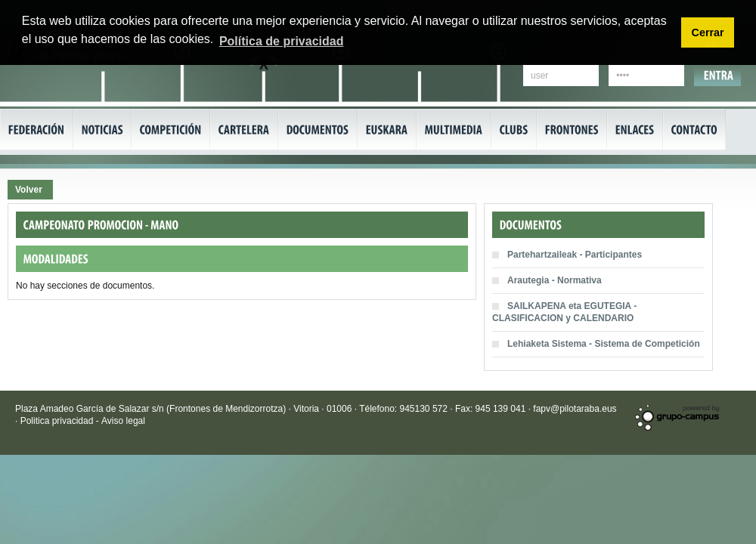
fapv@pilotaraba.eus (575, 409)
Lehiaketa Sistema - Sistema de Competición (604, 344)
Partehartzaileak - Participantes (575, 255)
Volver (29, 190)
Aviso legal (123, 421)
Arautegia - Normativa (555, 280)
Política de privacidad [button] (282, 41)
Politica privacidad (58, 421)
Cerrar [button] (707, 32)
